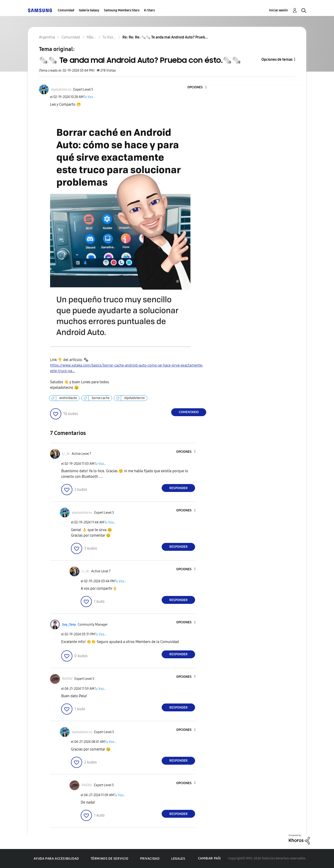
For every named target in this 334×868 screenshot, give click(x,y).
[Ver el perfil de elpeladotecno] (61, 90)
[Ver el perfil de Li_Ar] (66, 454)
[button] (198, 87)
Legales (178, 859)
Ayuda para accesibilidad (56, 859)
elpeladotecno (135, 398)
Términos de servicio (110, 859)
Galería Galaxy (89, 10)
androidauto (68, 398)
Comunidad (66, 10)
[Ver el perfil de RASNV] (67, 679)
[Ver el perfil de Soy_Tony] (69, 625)
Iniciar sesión (278, 10)
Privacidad (150, 859)
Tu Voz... (89, 97)
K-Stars (149, 10)
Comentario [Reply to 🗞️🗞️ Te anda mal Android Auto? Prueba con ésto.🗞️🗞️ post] (189, 412)
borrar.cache (101, 398)
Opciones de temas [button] (277, 59)
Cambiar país (210, 858)
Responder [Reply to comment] (178, 488)
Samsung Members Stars (122, 10)
